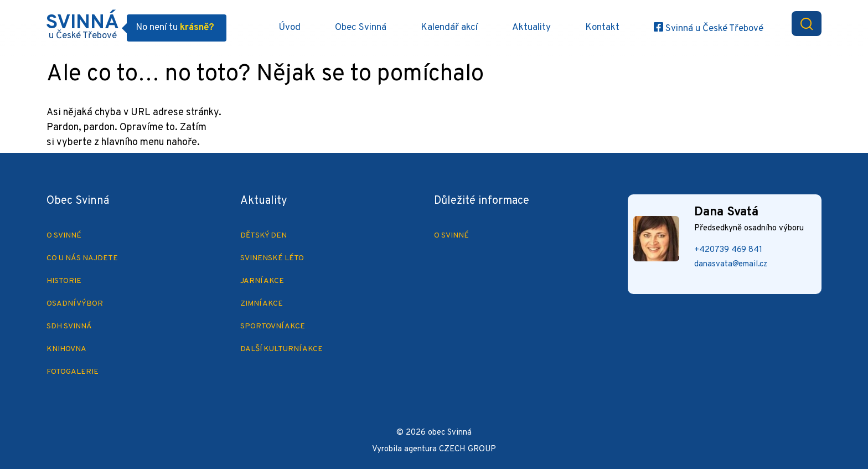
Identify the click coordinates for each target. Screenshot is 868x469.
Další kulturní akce (281, 349)
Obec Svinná (361, 28)
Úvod (290, 28)
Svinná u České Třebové (713, 29)
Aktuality (531, 28)
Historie (64, 281)
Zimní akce (262, 304)
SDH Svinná (69, 326)
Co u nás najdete (82, 258)
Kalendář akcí (449, 28)
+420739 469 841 (728, 250)
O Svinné (64, 236)
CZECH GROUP (467, 449)
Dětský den (263, 236)
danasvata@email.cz (731, 264)
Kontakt (602, 28)
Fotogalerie (73, 372)
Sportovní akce (273, 326)
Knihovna (66, 349)
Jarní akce (262, 281)
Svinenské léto (272, 258)
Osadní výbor (75, 304)
